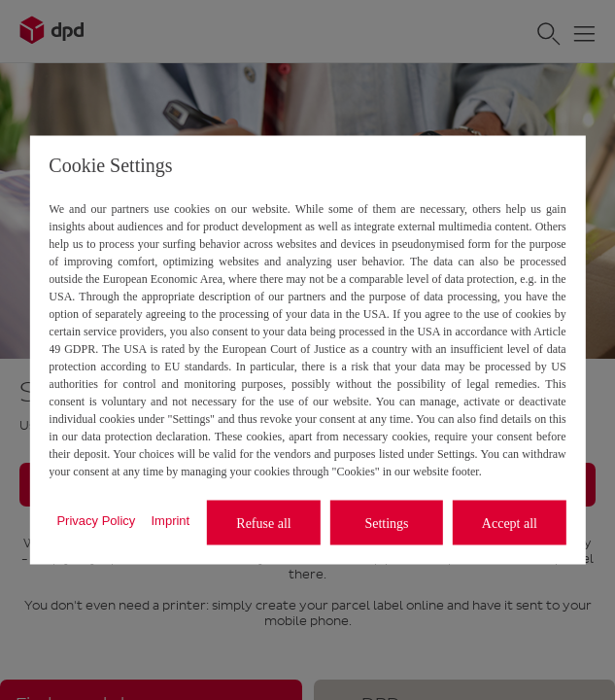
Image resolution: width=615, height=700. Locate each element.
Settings (386, 523)
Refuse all (263, 523)
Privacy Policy (96, 520)
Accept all (510, 523)
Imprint (170, 520)
